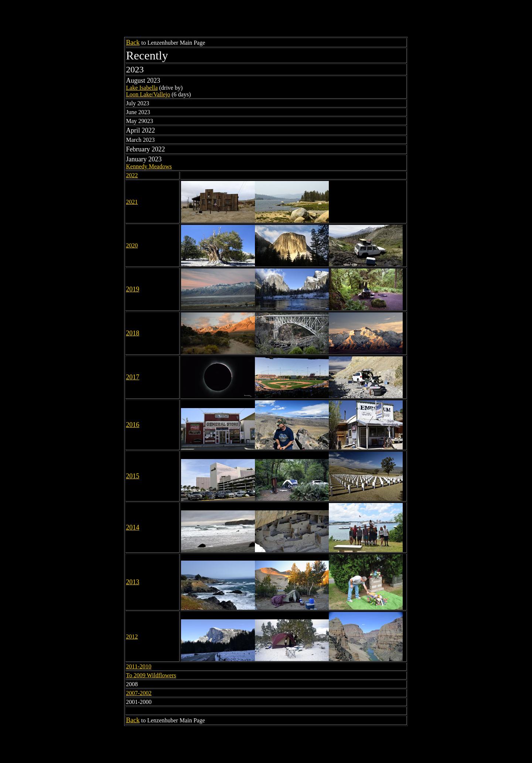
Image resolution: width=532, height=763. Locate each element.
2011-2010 (139, 666)
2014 (133, 527)
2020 (132, 245)
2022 (132, 175)
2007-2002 (139, 693)
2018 (133, 333)
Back (133, 42)
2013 (133, 582)
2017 (133, 377)
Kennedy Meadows (149, 166)
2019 (133, 289)
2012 (132, 637)
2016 (133, 425)
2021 (132, 202)
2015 (133, 476)
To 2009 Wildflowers (151, 675)
